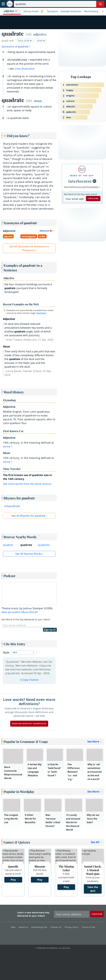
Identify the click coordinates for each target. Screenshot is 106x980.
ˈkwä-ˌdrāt (25, 40)
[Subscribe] (97, 914)
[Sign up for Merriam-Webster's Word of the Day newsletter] (72, 914)
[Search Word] (100, 4)
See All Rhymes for (28, 516)
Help (14, 927)
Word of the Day (82, 176)
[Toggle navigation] (3, 4)
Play (13, 880)
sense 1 (8, 446)
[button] (12, 11)
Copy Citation (29, 680)
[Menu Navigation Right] (103, 11)
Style (6, 652)
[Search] (59, 4)
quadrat (8, 545)
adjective (40, 34)
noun (38, 101)
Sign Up (50, 630)
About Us (24, 927)
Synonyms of (16, 46)
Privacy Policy (72, 927)
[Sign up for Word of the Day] (24, 625)
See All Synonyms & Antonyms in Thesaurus (29, 248)
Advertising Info (40, 927)
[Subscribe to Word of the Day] (74, 199)
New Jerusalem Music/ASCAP (20, 612)
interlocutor (80, 181)
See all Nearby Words (28, 554)
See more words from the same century (27, 484)
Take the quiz (93, 889)
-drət (41, 40)
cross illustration (24, 69)
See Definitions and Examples (81, 187)
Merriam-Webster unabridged (29, 724)
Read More (41, 313)
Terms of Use (88, 927)
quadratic (44, 545)
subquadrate (12, 506)
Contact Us (57, 927)
